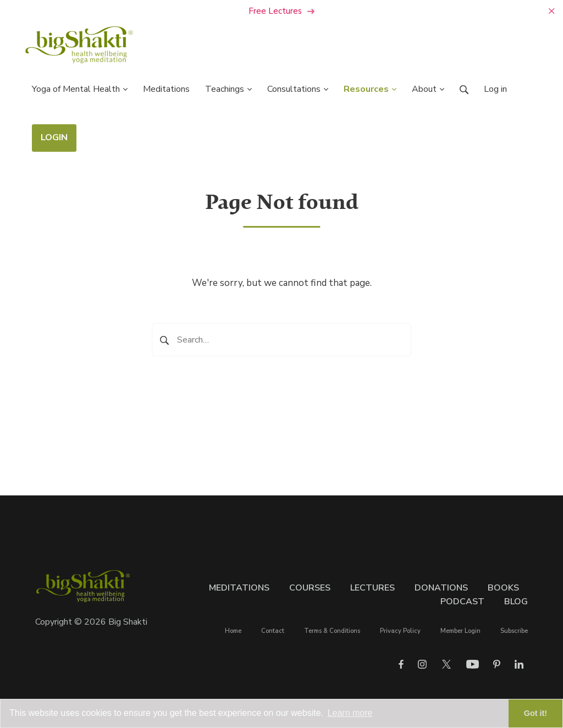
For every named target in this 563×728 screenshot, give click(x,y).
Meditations (239, 588)
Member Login (460, 631)
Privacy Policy (400, 631)
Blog (516, 602)
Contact (273, 631)
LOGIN (54, 137)
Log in (495, 89)
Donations (441, 588)
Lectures (372, 588)
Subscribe (514, 631)
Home (233, 631)
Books (503, 588)
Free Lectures (282, 11)
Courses (310, 588)
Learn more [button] (350, 713)
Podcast (462, 602)
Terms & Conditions (332, 631)
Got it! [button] (536, 713)
